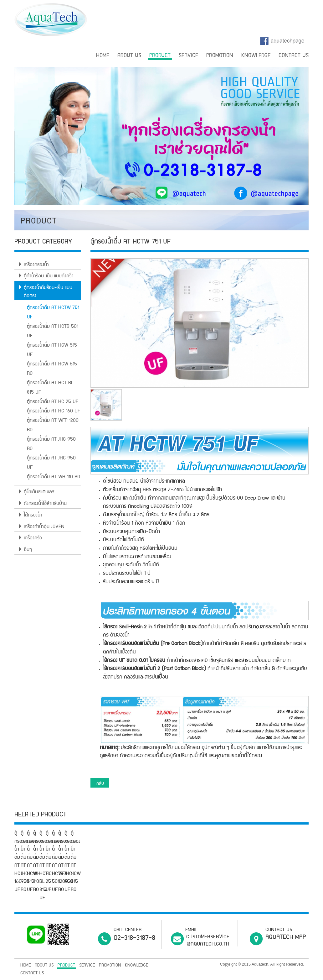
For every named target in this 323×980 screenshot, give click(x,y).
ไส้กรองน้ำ (33, 516)
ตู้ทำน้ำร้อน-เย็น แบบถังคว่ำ (49, 276)
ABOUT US (129, 56)
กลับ (100, 784)
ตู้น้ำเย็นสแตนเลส (39, 492)
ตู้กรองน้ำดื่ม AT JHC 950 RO (130, 897)
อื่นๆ (28, 550)
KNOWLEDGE (256, 56)
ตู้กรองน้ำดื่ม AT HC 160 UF (54, 411)
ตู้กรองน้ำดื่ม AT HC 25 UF (53, 402)
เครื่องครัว (33, 538)
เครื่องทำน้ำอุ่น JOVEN (44, 527)
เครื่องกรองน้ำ (36, 265)
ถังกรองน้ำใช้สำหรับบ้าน (45, 504)
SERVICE (188, 56)
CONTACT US (294, 56)
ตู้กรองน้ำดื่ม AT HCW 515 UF (218, 897)
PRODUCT (160, 56)
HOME (103, 56)
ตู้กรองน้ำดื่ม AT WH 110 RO (54, 477)
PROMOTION (220, 56)
